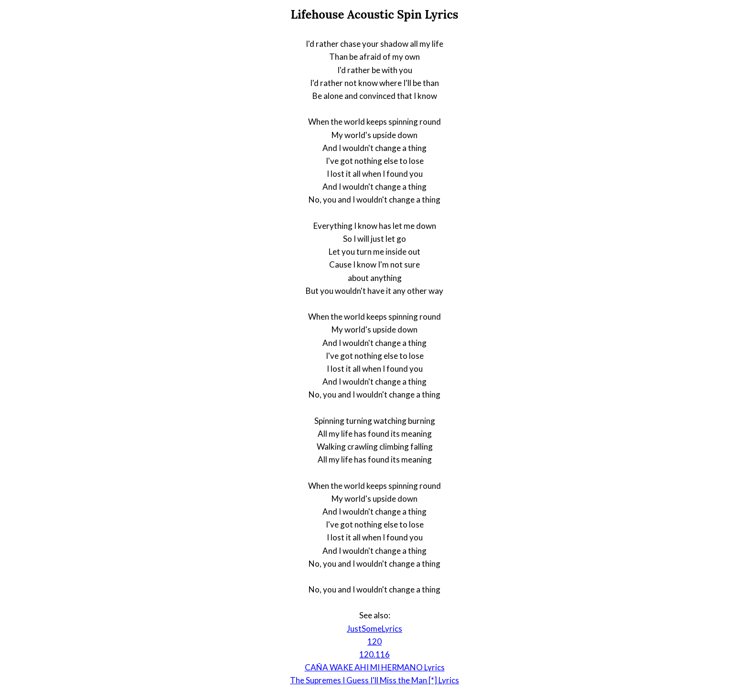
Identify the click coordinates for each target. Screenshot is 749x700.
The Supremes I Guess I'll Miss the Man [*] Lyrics (374, 680)
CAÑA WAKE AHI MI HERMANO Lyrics (375, 667)
